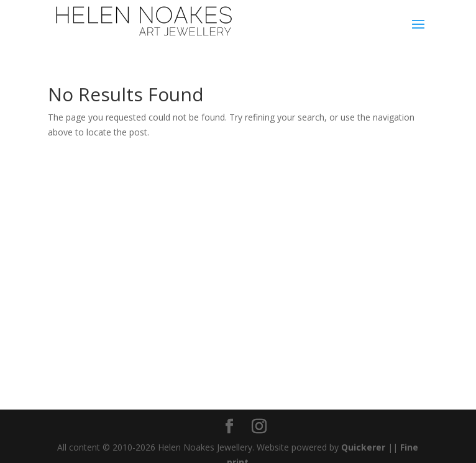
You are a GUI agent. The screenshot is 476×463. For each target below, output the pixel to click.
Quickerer (363, 447)
